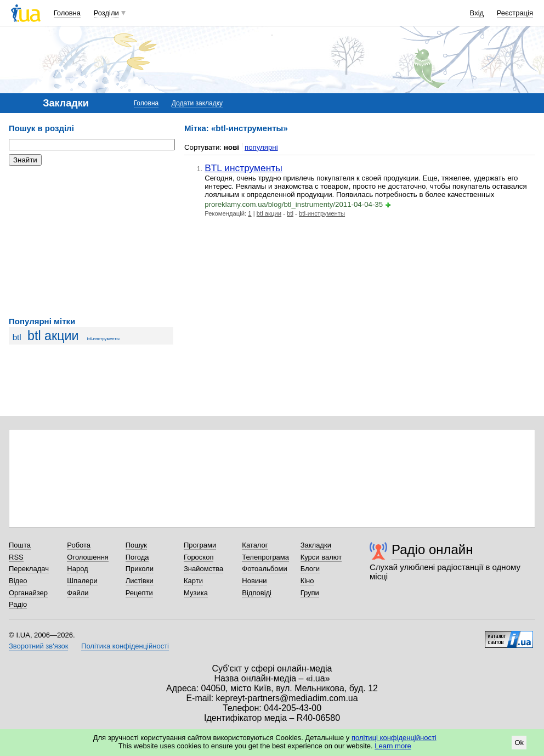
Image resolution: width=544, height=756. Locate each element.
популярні (261, 147)
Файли (78, 593)
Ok (519, 743)
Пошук (136, 545)
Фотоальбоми (264, 569)
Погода (137, 557)
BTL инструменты (243, 168)
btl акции (53, 336)
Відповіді (257, 593)
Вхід (477, 13)
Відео (18, 581)
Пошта (20, 545)
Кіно (307, 581)
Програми (200, 545)
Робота (79, 545)
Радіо (18, 604)
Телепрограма (265, 557)
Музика (196, 593)
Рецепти (139, 593)
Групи (310, 593)
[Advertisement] (91, 241)
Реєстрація (515, 13)
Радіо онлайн (432, 549)
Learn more (393, 746)
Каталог (255, 545)
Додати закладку (197, 103)
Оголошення (88, 557)
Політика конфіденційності (125, 646)
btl (17, 337)
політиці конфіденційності (394, 738)
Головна (67, 13)
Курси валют (321, 557)
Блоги (310, 569)
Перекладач (29, 569)
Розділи (106, 13)
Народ (77, 569)
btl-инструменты (103, 339)
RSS (16, 557)
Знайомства (203, 569)
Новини (254, 581)
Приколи (140, 569)
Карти (193, 581)
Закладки (316, 545)
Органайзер (28, 593)
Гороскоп (199, 557)
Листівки (140, 581)
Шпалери (82, 581)
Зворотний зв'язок (38, 646)
